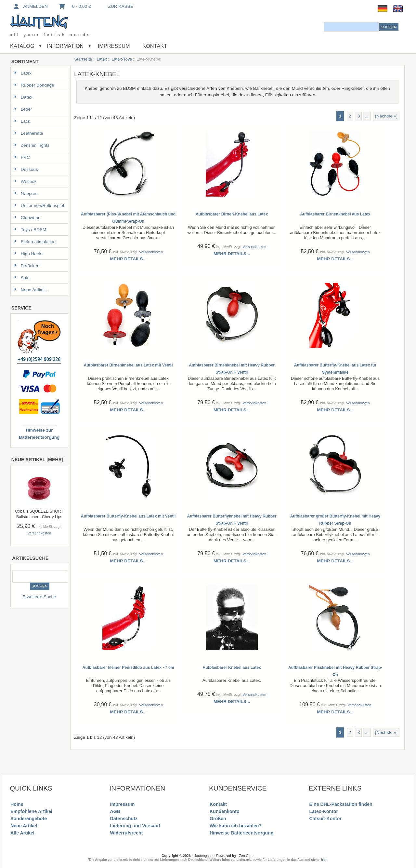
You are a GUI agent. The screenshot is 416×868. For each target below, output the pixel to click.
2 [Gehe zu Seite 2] (350, 116)
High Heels (28, 254)
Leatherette (29, 133)
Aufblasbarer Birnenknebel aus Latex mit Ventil (128, 365)
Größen (218, 819)
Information (65, 46)
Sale (22, 278)
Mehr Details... (128, 259)
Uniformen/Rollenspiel (39, 206)
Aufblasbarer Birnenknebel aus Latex (335, 214)
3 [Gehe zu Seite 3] (359, 116)
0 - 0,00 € (74, 6)
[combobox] (351, 27)
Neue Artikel (24, 826)
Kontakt (155, 46)
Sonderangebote (29, 819)
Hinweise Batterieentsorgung (242, 833)
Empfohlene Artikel (31, 811)
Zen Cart (246, 856)
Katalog (22, 46)
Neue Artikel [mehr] (37, 460)
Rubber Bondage (34, 85)
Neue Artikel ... (32, 290)
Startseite (83, 59)
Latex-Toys (122, 59)
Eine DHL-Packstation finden (341, 804)
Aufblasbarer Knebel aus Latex (232, 668)
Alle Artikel (22, 833)
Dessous (26, 169)
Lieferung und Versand (135, 826)
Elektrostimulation (35, 242)
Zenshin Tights (32, 145)
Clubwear (27, 218)
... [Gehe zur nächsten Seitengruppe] (367, 116)
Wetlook (25, 181)
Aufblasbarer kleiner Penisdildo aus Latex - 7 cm (128, 668)
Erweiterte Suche (39, 597)
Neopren (26, 193)
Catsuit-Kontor (325, 819)
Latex (102, 59)
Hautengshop (204, 856)
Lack (22, 121)
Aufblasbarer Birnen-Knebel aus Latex (232, 214)
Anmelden (30, 6)
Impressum (113, 46)
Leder (23, 109)
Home (17, 804)
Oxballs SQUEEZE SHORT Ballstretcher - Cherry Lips (39, 514)
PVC (22, 157)
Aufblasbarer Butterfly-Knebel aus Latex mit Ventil (128, 516)
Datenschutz (124, 819)
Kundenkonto (225, 811)
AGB (115, 811)
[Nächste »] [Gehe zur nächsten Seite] (386, 116)
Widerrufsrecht (127, 833)
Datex (23, 97)
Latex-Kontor (324, 811)
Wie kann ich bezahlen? (236, 826)
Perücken (27, 266)
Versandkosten (39, 533)
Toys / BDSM (30, 230)
